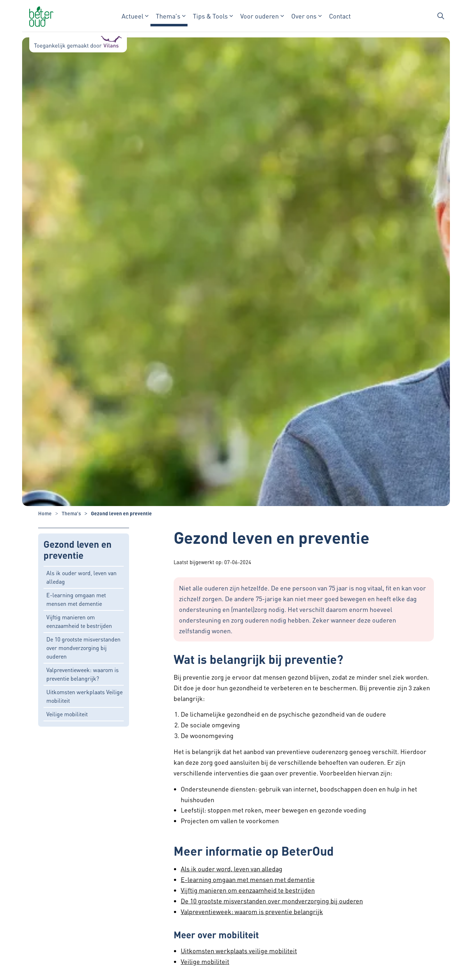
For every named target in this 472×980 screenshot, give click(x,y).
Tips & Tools (210, 16)
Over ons (304, 16)
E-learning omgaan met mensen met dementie (76, 599)
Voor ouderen (260, 16)
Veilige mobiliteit (67, 714)
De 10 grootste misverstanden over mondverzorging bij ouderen (83, 648)
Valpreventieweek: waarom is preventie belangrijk (252, 911)
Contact (340, 16)
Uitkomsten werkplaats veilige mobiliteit (239, 951)
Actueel (132, 16)
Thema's (168, 16)
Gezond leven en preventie (78, 550)
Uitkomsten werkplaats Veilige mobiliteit (84, 696)
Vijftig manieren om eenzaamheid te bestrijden (79, 621)
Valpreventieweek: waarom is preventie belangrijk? (83, 674)
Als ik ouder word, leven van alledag (81, 577)
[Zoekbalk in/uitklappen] (441, 16)
